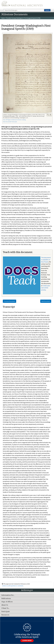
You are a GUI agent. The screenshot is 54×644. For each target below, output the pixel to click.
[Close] (52, 619)
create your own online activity (46, 288)
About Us (5, 605)
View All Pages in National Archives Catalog (14, 120)
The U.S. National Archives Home (22, 4)
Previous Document (9, 301)
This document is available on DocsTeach (46, 260)
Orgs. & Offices (7, 602)
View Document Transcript (10, 122)
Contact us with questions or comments (13, 586)
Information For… (8, 595)
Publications (6, 599)
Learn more (27, 641)
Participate (6, 612)
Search (47, 10)
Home (3, 18)
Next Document (46, 301)
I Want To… (5, 608)
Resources (5, 615)
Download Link (50, 115)
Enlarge (48, 115)
